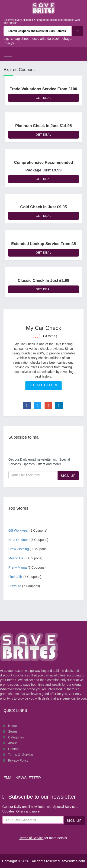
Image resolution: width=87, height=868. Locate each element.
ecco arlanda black (46, 39)
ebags (67, 39)
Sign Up (68, 476)
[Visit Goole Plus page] (48, 406)
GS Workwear (28, 530)
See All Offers (43, 385)
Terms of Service (21, 755)
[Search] (77, 31)
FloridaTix (25, 577)
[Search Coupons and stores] (38, 31)
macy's (10, 43)
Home (12, 726)
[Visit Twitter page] (38, 406)
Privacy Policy (18, 760)
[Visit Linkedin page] (59, 406)
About (12, 743)
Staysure (24, 586)
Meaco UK (25, 558)
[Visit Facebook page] (27, 406)
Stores (13, 732)
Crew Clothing (28, 549)
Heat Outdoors (28, 540)
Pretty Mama (27, 567)
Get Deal (43, 98)
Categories (16, 737)
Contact (14, 749)
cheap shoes (20, 39)
